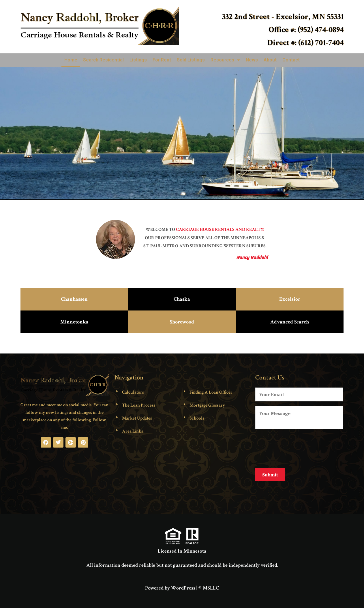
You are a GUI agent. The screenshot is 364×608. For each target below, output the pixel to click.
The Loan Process (139, 405)
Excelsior (290, 299)
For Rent (162, 60)
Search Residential (103, 60)
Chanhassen (74, 299)
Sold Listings (191, 60)
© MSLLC (209, 583)
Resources (225, 60)
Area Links (133, 431)
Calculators (133, 392)
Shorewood (182, 322)
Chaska (182, 299)
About (270, 60)
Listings (138, 60)
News (252, 60)
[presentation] (299, 448)
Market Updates (137, 418)
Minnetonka (74, 322)
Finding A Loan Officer (211, 392)
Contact (291, 60)
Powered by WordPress (170, 583)
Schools (197, 418)
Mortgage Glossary (207, 405)
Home (71, 60)
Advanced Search (290, 322)
